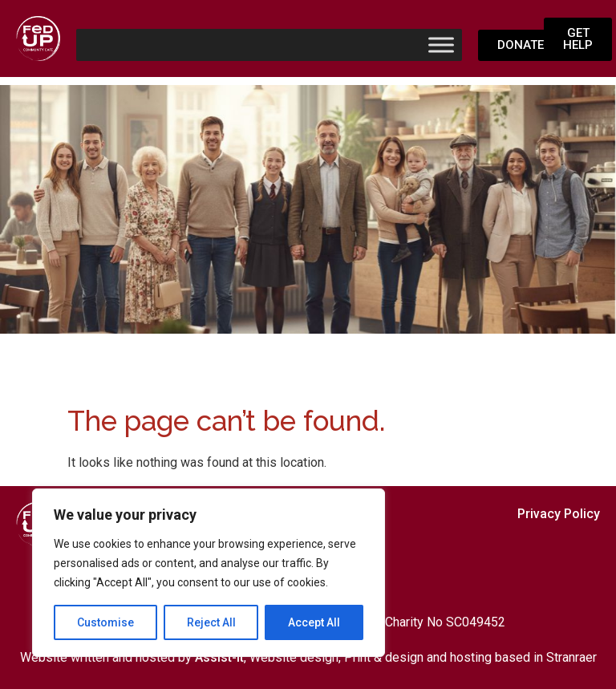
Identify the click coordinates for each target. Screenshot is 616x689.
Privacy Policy (559, 514)
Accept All (314, 622)
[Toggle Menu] (441, 45)
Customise (105, 622)
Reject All (211, 622)
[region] (209, 573)
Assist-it (219, 657)
